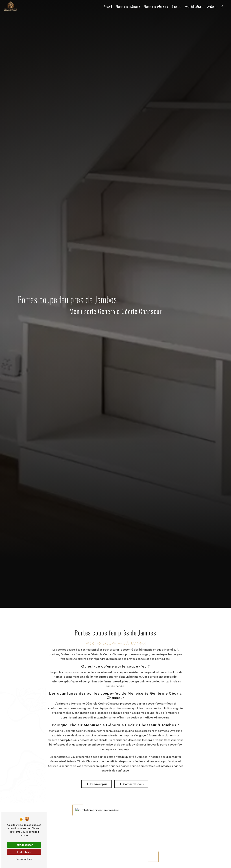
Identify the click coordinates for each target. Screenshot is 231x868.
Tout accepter (24, 845)
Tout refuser (24, 852)
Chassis (176, 6)
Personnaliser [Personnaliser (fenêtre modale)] (24, 859)
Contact (211, 6)
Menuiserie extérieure (156, 6)
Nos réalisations (194, 6)
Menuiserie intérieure (128, 6)
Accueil (108, 6)
